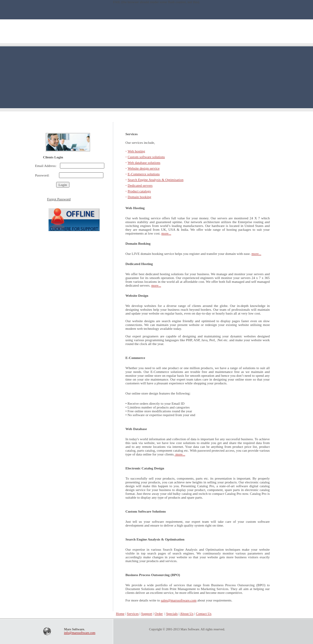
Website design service (144, 168)
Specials (172, 614)
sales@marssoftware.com (179, 600)
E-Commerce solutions (144, 174)
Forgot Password (59, 199)
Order (159, 614)
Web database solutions (144, 163)
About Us (187, 614)
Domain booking (140, 197)
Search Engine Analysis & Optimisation (156, 180)
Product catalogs (139, 191)
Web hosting (137, 151)
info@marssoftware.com (80, 633)
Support (147, 614)
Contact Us (204, 614)
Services (133, 614)
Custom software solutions (146, 157)
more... (166, 233)
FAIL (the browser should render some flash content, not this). (156, 2)
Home (80, 614)
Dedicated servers (140, 185)
